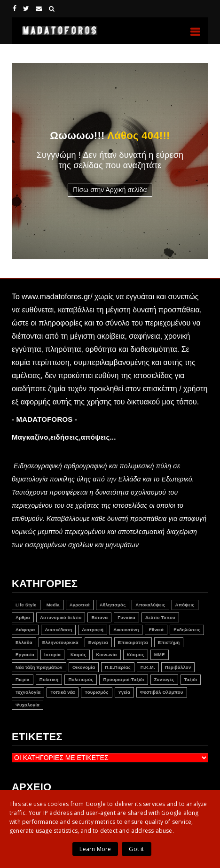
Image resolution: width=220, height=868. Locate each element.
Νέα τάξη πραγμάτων (39, 667)
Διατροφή (93, 630)
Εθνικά (156, 630)
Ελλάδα (24, 642)
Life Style (26, 605)
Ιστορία (52, 655)
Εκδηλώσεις (187, 630)
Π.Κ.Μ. (148, 667)
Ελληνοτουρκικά (60, 642)
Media (53, 605)
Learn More (95, 849)
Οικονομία (84, 667)
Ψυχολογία (27, 705)
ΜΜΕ (160, 655)
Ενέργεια (98, 642)
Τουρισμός (96, 692)
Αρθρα (23, 617)
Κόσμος (136, 655)
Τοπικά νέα (63, 692)
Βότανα (99, 617)
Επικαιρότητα (133, 642)
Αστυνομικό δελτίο (61, 617)
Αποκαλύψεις (150, 605)
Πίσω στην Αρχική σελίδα (110, 190)
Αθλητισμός (113, 605)
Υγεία (124, 692)
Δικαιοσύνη (126, 630)
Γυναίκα (126, 617)
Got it (136, 849)
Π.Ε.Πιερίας (118, 667)
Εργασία (25, 655)
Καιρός (78, 655)
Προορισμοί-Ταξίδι (123, 679)
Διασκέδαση (58, 630)
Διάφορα (25, 630)
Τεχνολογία (28, 692)
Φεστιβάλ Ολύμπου (162, 692)
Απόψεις (185, 605)
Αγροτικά (80, 605)
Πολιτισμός (81, 679)
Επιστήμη (169, 642)
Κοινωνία (106, 655)
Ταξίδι (191, 679)
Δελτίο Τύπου (160, 617)
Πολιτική (49, 679)
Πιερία (23, 679)
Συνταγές (164, 679)
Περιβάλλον (178, 667)
